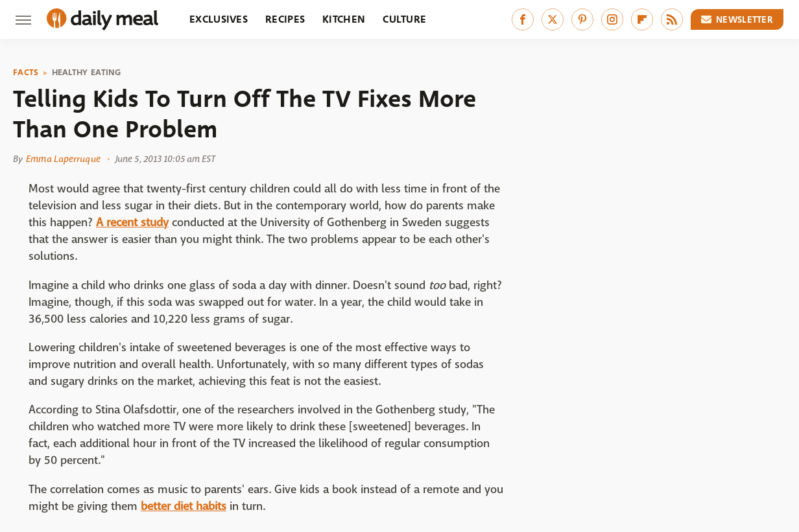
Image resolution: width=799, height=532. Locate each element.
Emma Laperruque (63, 159)
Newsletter (737, 19)
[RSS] (672, 19)
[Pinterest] (582, 19)
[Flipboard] (642, 19)
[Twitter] (553, 19)
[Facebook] (523, 19)
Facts (26, 73)
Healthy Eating (87, 73)
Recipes (285, 19)
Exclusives (219, 19)
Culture (404, 19)
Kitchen (344, 19)
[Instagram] (612, 19)
